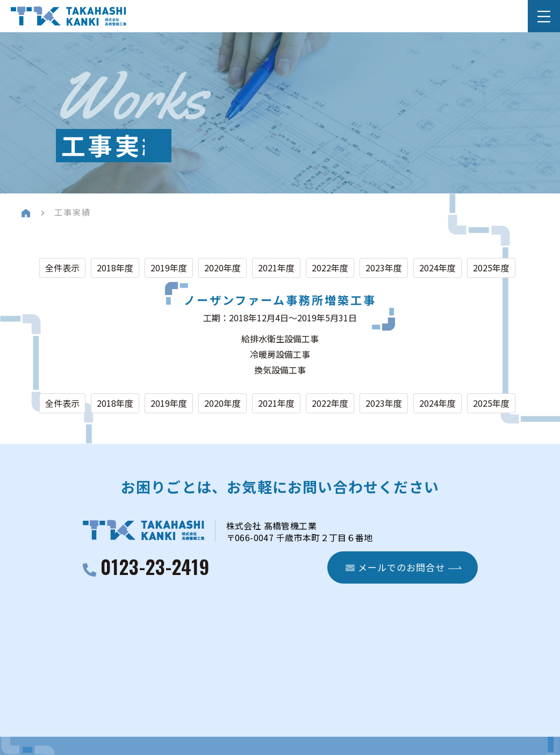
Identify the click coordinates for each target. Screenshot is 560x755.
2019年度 (169, 268)
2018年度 (115, 268)
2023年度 (384, 268)
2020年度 (222, 268)
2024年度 (437, 268)
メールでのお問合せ (395, 567)
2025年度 (491, 268)
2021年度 (276, 268)
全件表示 (62, 268)
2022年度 (330, 268)
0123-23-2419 (155, 568)
